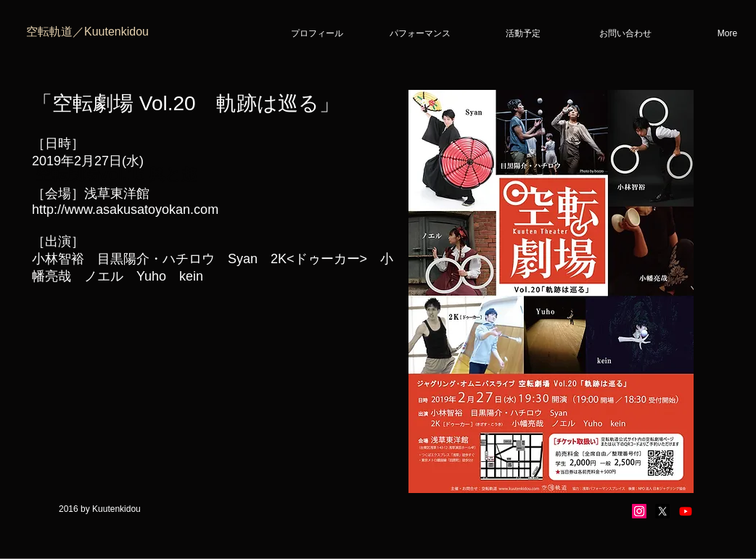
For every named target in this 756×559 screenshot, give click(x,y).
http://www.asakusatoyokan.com (125, 210)
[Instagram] (639, 511)
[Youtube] (686, 511)
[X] (662, 511)
